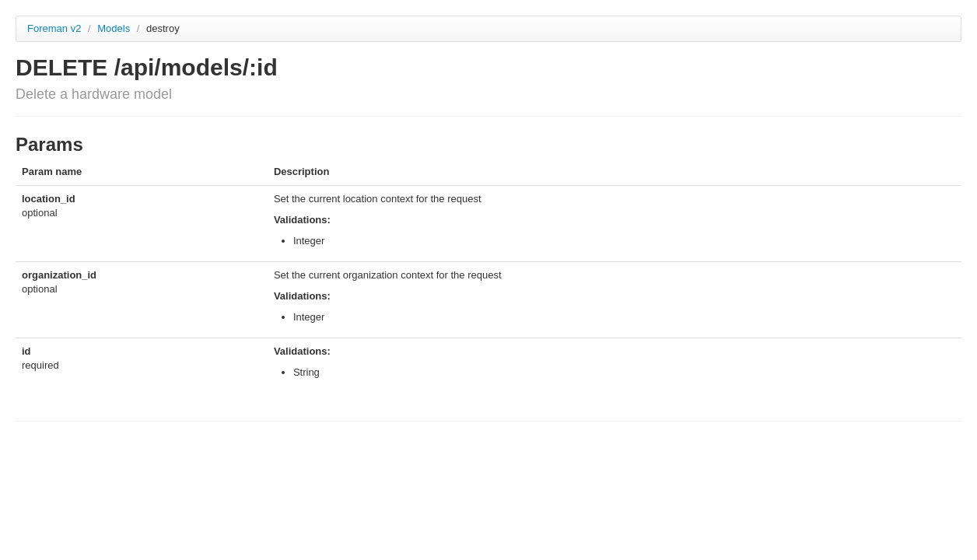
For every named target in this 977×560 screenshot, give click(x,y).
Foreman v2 (54, 28)
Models (115, 28)
